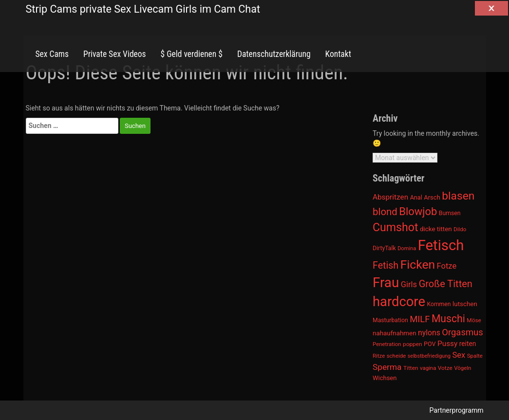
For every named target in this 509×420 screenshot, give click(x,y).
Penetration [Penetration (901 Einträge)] (387, 344)
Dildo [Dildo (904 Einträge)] (460, 229)
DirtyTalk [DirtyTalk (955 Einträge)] (384, 248)
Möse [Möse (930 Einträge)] (474, 320)
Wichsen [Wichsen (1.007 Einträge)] (385, 378)
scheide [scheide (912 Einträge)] (396, 356)
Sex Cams (52, 54)
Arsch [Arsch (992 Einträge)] (432, 197)
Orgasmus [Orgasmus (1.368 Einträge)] (462, 332)
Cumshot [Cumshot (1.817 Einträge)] (395, 228)
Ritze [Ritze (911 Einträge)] (379, 356)
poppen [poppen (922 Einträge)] (412, 344)
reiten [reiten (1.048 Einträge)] (468, 344)
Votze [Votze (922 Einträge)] (445, 368)
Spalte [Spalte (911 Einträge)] (475, 356)
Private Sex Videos (115, 54)
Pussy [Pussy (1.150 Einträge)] (447, 344)
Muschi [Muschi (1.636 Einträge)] (448, 319)
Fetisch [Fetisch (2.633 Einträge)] (441, 245)
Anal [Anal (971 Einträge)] (416, 197)
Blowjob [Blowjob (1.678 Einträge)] (418, 211)
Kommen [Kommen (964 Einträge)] (439, 304)
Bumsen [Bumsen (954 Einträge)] (450, 213)
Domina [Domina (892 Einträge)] (407, 248)
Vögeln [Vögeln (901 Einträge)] (462, 368)
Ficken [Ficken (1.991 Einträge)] (418, 265)
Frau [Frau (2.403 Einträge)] (386, 283)
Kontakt (338, 54)
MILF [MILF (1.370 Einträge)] (420, 319)
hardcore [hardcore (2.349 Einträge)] (399, 302)
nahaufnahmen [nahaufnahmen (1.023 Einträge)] (395, 333)
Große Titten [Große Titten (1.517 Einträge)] (446, 284)
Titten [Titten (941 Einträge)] (411, 368)
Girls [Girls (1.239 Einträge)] (409, 284)
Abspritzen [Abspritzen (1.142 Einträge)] (390, 197)
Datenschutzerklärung (274, 54)
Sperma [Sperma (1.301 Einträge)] (387, 367)
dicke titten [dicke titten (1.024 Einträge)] (436, 229)
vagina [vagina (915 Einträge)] (428, 368)
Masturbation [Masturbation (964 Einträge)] (390, 320)
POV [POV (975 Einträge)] (430, 344)
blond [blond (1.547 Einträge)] (385, 212)
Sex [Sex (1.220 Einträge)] (459, 355)
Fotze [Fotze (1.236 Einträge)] (447, 266)
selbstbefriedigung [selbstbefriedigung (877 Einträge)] (429, 356)
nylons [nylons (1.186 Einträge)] (429, 333)
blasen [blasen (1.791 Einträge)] (458, 196)
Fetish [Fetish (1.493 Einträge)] (386, 265)
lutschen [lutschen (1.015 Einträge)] (465, 304)
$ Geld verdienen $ (192, 54)
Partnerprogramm (457, 410)
